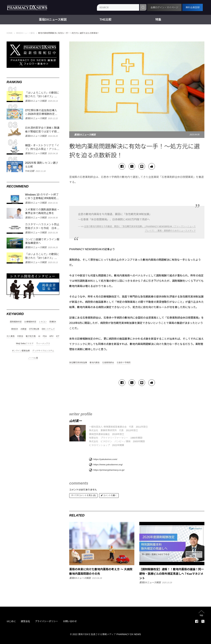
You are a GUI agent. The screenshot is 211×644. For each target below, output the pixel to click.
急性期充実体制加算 (78, 363)
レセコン (43, 322)
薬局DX (15, 329)
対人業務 (11, 336)
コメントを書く (109, 495)
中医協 (20, 336)
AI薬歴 (23, 329)
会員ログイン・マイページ (164, 7)
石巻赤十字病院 (124, 363)
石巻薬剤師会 (108, 363)
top (201, 615)
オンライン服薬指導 (21, 351)
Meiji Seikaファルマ (25, 344)
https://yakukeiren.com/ (103, 459)
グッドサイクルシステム (43, 351)
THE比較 (105, 20)
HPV (52, 336)
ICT (58, 336)
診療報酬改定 (30, 322)
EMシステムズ (48, 329)
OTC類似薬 (34, 329)
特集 (158, 20)
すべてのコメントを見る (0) (83, 495)
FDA (45, 336)
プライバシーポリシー (46, 621)
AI (39, 336)
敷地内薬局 (95, 363)
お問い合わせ (70, 621)
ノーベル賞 (33, 358)
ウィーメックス (43, 344)
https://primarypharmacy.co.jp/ (107, 470)
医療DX (53, 322)
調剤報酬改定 (16, 322)
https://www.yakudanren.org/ (106, 465)
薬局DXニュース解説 (53, 20)
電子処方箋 (31, 336)
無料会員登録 (193, 7)
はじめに (11, 621)
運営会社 (25, 621)
